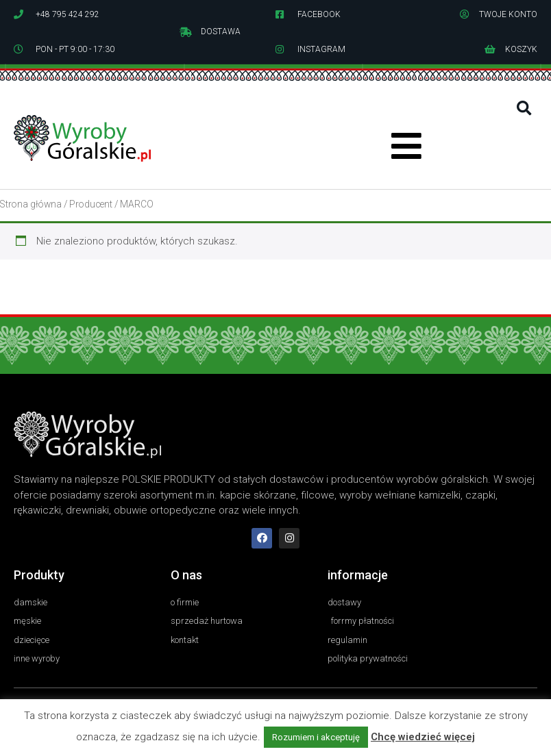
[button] (524, 109)
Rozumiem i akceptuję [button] (316, 737)
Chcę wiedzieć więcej (423, 737)
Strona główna (31, 204)
